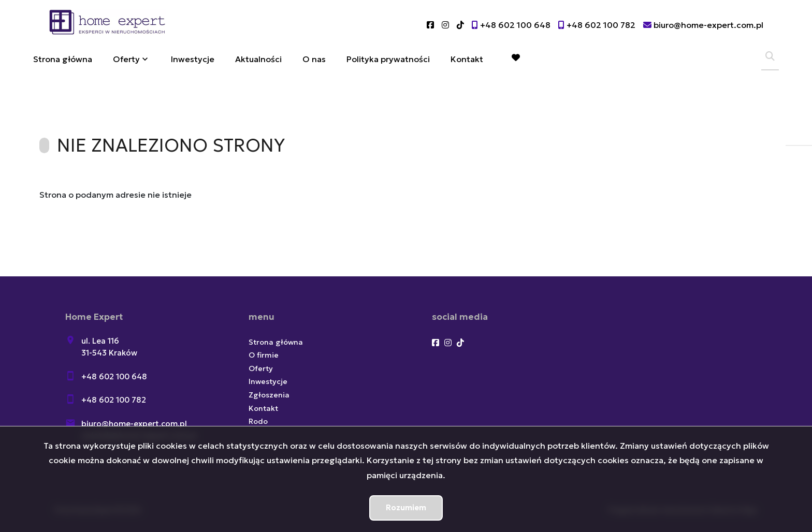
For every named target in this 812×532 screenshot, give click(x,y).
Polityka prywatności (388, 59)
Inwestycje (193, 59)
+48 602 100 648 (114, 376)
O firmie (264, 355)
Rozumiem (406, 507)
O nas (314, 59)
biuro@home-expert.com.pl (134, 424)
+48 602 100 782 (114, 400)
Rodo (258, 421)
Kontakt (467, 59)
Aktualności (258, 59)
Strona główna (63, 59)
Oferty (126, 59)
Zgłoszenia (269, 395)
